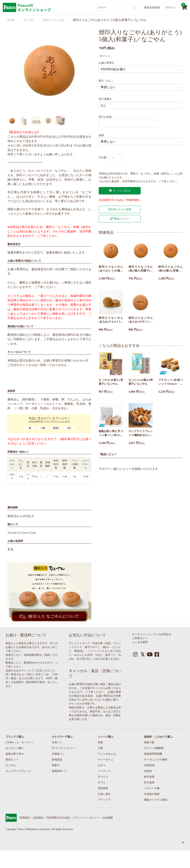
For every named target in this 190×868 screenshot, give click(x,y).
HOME (11, 20)
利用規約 (25, 818)
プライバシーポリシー (86, 818)
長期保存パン (60, 771)
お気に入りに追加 (120, 209)
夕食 (100, 748)
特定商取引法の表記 (58, 818)
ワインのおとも (107, 754)
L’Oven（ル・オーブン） (20, 742)
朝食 (100, 742)
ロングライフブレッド (19, 771)
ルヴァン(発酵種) (154, 748)
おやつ (102, 765)
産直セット (12, 759)
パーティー (104, 771)
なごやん (29, 20)
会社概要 (108, 818)
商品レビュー (120, 219)
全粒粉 (148, 771)
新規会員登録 (152, 7)
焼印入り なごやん (54, 20)
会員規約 (38, 818)
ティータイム (106, 759)
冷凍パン (57, 742)
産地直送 (57, 759)
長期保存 (103, 788)
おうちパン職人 (15, 748)
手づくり (103, 777)
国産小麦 (149, 742)
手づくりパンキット (63, 748)
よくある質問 (140, 642)
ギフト (102, 782)
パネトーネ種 (152, 788)
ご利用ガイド (140, 638)
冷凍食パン (58, 754)
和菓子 (56, 765)
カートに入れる (120, 191)
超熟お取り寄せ (15, 754)
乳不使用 (149, 782)
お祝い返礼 (104, 794)
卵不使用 (149, 777)
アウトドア (104, 800)
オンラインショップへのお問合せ (152, 634)
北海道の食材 (152, 794)
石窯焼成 (149, 765)
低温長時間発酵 (153, 754)
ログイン (171, 7)
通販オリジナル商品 (156, 800)
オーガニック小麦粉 (156, 759)
